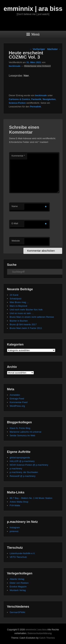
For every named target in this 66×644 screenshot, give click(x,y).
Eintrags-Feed (17, 399)
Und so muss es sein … (22, 313)
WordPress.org (17, 406)
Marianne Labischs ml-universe (26, 432)
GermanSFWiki (17, 612)
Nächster (54, 49)
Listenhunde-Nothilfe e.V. (22, 553)
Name (15, 206)
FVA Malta (15, 505)
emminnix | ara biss (33, 9)
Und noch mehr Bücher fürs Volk (26, 310)
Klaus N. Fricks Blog (20, 428)
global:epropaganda (20, 458)
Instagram (15, 527)
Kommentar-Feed (19, 402)
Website (16, 241)
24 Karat (14, 295)
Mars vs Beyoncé (18, 306)
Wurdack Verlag (18, 590)
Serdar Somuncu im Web (22, 435)
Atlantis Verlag (17, 579)
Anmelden (15, 395)
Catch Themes (47, 638)
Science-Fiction (17, 103)
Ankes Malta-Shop (19, 502)
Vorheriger (37, 49)
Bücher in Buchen (19, 321)
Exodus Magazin (18, 587)
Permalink (35, 107)
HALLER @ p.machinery (22, 461)
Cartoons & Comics (19, 99)
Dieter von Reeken (19, 583)
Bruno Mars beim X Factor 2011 (26, 328)
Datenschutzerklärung (40, 633)
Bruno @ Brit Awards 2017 (23, 324)
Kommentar (18, 156)
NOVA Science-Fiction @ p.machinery (29, 465)
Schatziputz (16, 299)
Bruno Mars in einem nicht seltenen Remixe (32, 317)
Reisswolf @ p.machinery (23, 476)
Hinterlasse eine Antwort (37, 66)
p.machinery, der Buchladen (24, 472)
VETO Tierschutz (18, 557)
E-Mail (15, 223)
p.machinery (16, 469)
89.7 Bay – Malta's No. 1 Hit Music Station (31, 498)
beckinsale (15, 66)
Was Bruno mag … (19, 302)
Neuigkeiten (49, 99)
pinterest (14, 531)
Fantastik (36, 99)
